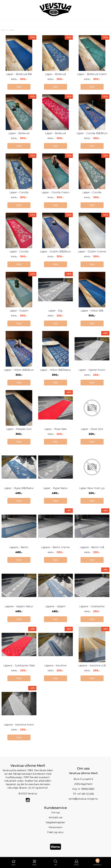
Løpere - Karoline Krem (19, 725)
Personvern (55, 827)
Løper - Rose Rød (55, 429)
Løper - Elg (55, 311)
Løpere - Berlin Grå (92, 547)
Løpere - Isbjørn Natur (19, 606)
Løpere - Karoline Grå (92, 666)
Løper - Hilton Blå (92, 311)
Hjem (3, 30)
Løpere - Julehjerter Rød (19, 666)
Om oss (55, 813)
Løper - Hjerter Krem (92, 370)
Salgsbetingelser (55, 822)
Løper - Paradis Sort (19, 429)
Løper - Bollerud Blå (19, 74)
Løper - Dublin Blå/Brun (55, 252)
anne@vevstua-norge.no (83, 799)
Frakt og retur (55, 832)
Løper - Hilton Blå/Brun (19, 370)
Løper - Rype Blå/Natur (19, 488)
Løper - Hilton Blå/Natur (55, 370)
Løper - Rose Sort (92, 429)
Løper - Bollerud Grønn (92, 74)
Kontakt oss (56, 817)
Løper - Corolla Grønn (55, 192)
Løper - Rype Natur (55, 488)
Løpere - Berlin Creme (55, 547)
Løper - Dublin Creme (92, 252)
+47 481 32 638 (85, 794)
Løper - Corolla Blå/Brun (92, 133)
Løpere (11, 30)
